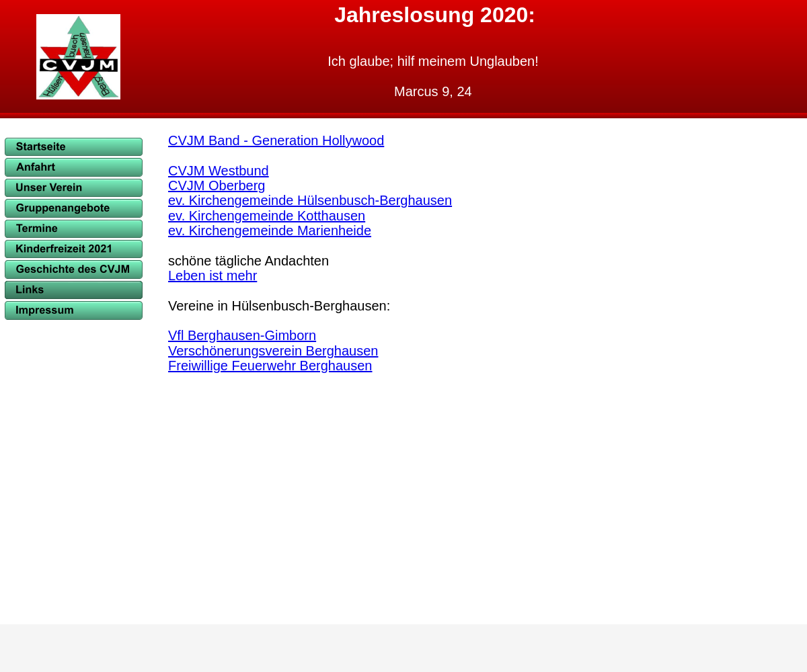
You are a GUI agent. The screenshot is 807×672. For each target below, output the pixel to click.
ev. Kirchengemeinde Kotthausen (267, 216)
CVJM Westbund (219, 171)
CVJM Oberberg (217, 185)
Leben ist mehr (213, 276)
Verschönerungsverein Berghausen (273, 351)
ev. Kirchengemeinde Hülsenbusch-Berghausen (310, 200)
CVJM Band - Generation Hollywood (276, 140)
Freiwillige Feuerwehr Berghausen (270, 366)
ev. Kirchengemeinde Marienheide (270, 230)
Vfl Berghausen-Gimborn (242, 335)
